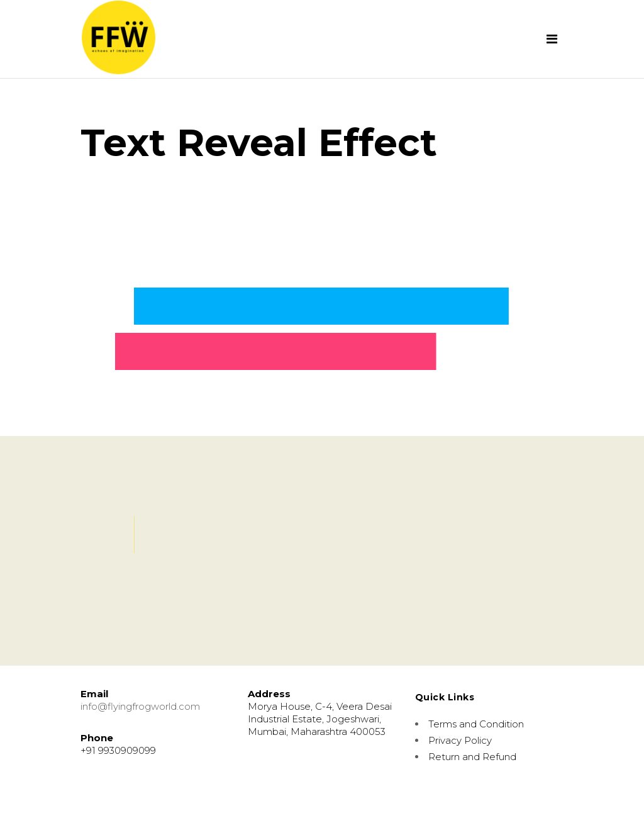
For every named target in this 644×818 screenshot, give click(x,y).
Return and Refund (472, 757)
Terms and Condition (476, 724)
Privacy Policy (460, 740)
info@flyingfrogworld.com (140, 706)
